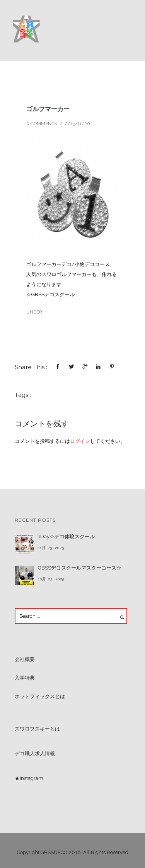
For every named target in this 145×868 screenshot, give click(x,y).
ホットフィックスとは (40, 696)
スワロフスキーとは (37, 729)
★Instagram (29, 778)
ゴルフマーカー (48, 109)
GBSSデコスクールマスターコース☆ (80, 568)
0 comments (42, 124)
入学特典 (25, 678)
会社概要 (25, 659)
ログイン (80, 441)
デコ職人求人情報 (35, 754)
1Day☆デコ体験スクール (66, 537)
